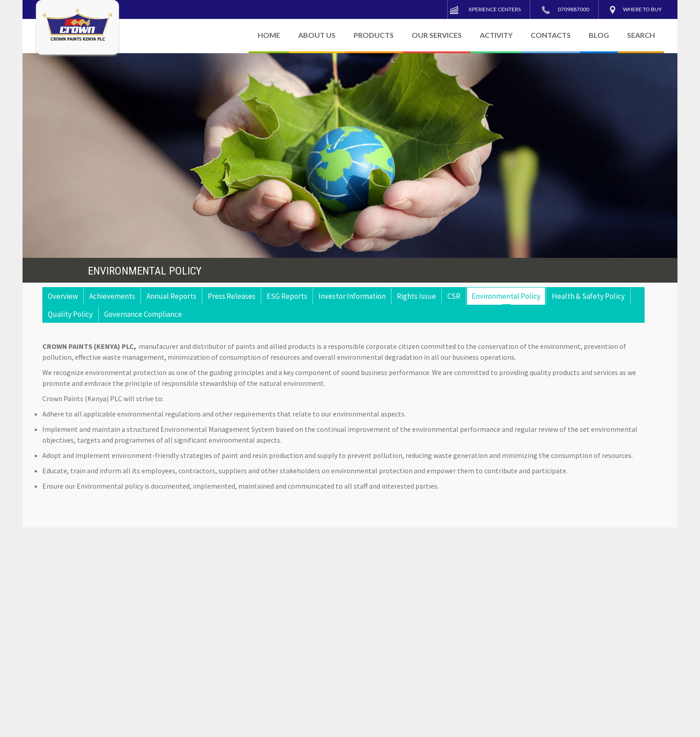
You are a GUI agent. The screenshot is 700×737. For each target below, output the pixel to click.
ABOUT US (317, 35)
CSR (454, 296)
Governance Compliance (143, 314)
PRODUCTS (374, 35)
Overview (63, 296)
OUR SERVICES (437, 35)
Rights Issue (416, 296)
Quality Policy (70, 314)
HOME (269, 35)
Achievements (112, 296)
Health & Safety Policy (588, 296)
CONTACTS (551, 35)
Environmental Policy (506, 296)
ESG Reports (287, 296)
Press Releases (232, 296)
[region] (350, 156)
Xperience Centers (495, 9)
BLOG (599, 35)
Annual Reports (171, 296)
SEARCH (641, 35)
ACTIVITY (496, 35)
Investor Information (352, 296)
